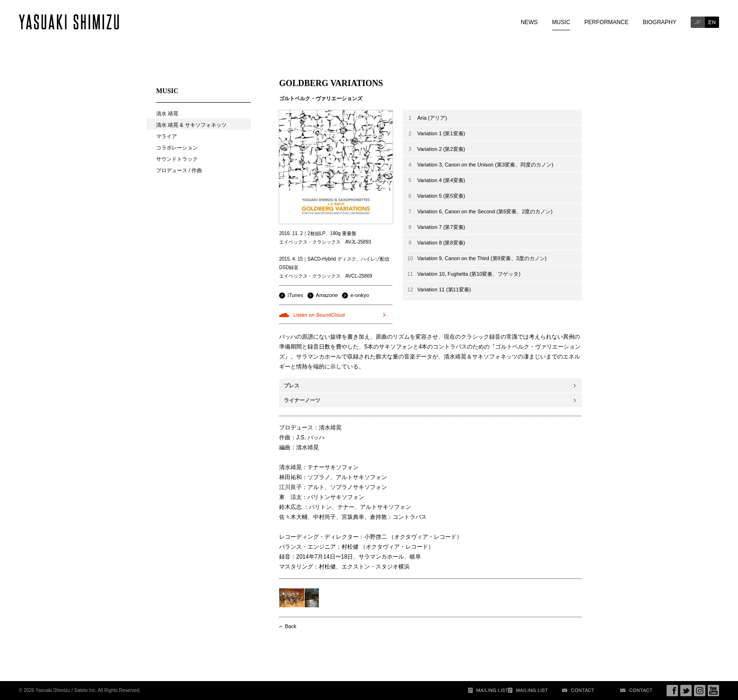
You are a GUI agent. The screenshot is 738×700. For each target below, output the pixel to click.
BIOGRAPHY (660, 22)
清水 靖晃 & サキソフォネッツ (191, 125)
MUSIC (561, 22)
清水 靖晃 (167, 114)
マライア (167, 136)
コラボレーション (177, 148)
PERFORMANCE (606, 22)
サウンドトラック (177, 159)
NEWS (529, 22)
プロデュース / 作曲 (179, 170)
